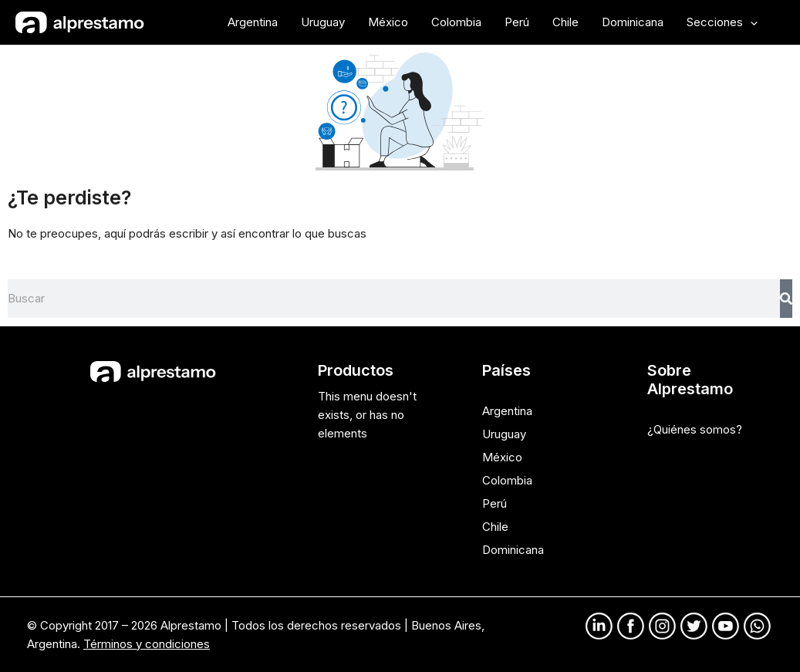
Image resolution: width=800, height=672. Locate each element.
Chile (495, 527)
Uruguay (504, 434)
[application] (750, 22)
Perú (495, 503)
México (502, 457)
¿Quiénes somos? (695, 429)
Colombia (507, 480)
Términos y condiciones (147, 644)
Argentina (507, 411)
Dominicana (513, 550)
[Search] (786, 299)
